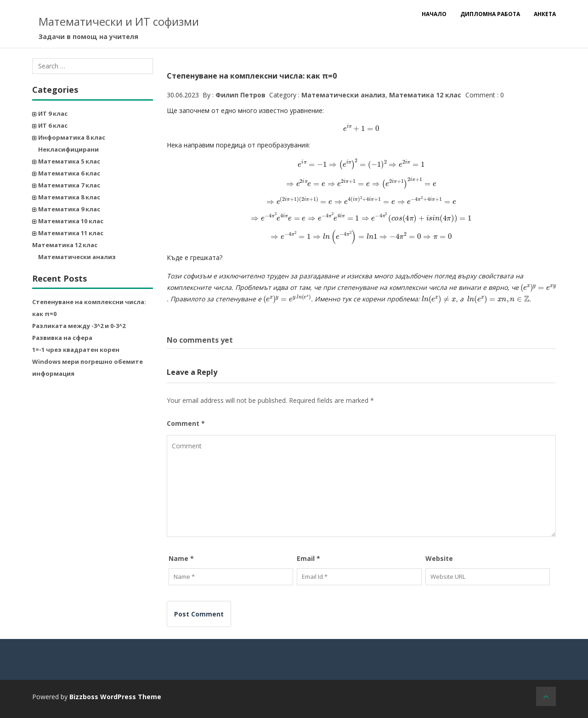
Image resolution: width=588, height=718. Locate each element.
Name (181, 558)
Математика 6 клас (69, 173)
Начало (434, 14)
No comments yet (200, 340)
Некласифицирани (68, 149)
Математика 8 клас (69, 197)
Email (308, 558)
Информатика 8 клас (72, 137)
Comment (186, 423)
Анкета (545, 14)
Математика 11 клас (71, 233)
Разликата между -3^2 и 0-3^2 (79, 326)
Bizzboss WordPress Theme (115, 697)
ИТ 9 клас (53, 113)
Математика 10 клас (71, 221)
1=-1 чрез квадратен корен (76, 350)
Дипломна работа (490, 14)
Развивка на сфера (62, 338)
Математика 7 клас (69, 185)
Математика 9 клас (69, 209)
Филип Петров (240, 95)
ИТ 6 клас (53, 125)
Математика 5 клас (69, 161)
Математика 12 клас (65, 245)
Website (439, 558)
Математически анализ (77, 257)
